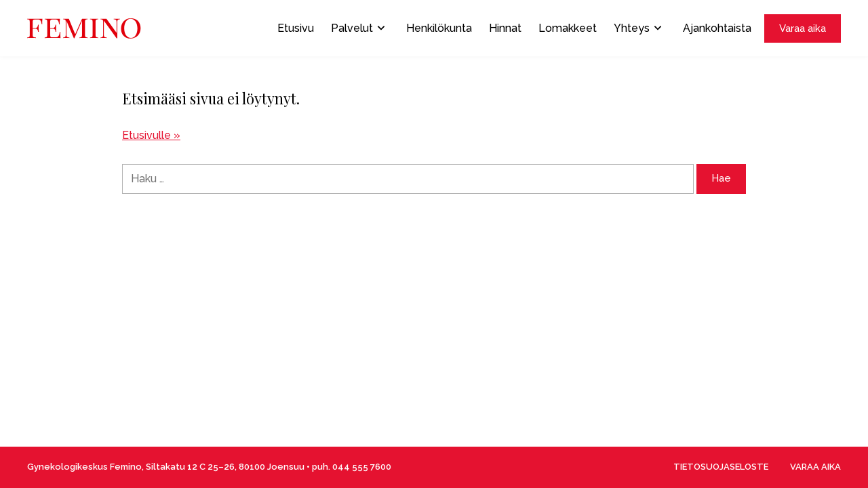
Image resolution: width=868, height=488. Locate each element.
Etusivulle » (151, 135)
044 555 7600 (362, 467)
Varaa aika (803, 28)
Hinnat (505, 28)
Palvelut (358, 28)
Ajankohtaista (717, 28)
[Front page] (84, 28)
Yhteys (637, 28)
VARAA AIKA (815, 467)
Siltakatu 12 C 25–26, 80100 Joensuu (225, 467)
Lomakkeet (568, 28)
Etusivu (296, 28)
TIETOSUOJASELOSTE (721, 467)
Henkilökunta (439, 28)
